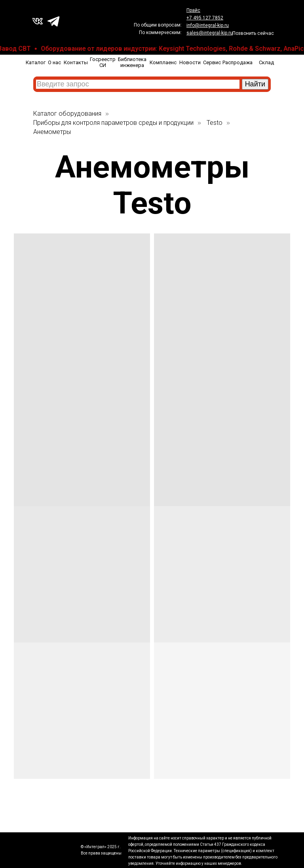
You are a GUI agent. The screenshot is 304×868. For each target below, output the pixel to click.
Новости (190, 62)
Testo (215, 123)
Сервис (212, 62)
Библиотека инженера (132, 62)
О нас (54, 62)
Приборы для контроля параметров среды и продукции (113, 123)
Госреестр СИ (103, 62)
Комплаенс (163, 62)
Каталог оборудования (67, 114)
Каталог (36, 62)
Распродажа (237, 62)
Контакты (76, 62)
